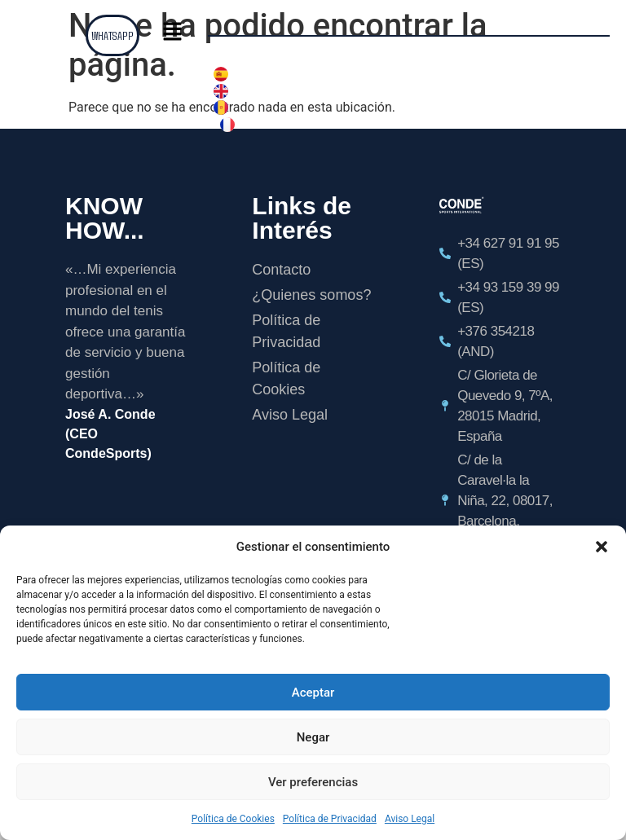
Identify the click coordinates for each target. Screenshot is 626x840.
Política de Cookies (233, 819)
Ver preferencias (313, 782)
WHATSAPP (112, 35)
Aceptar (313, 693)
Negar (313, 737)
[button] (602, 547)
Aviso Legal (410, 819)
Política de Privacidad (330, 819)
